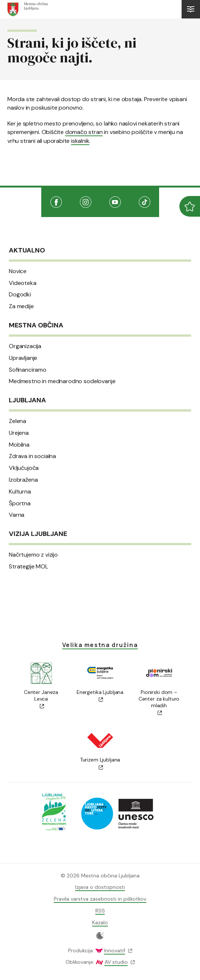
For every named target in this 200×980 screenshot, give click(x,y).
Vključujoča (24, 468)
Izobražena (23, 480)
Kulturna (20, 492)
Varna (17, 515)
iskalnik (80, 141)
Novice (18, 271)
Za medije (21, 306)
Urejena (19, 433)
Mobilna (19, 445)
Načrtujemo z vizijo (33, 555)
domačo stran (84, 132)
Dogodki (20, 295)
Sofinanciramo (28, 370)
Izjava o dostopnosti (100, 887)
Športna (20, 503)
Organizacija (25, 346)
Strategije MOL (29, 567)
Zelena (17, 421)
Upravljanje (23, 358)
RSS (100, 911)
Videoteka (23, 283)
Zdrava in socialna (32, 456)
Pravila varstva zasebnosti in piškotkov (100, 899)
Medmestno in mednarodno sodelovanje (62, 381)
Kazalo (100, 922)
